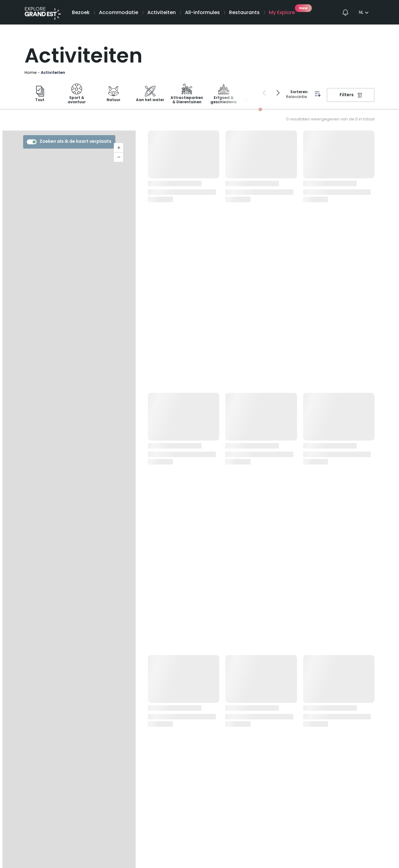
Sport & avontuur (77, 95)
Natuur (113, 95)
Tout (40, 95)
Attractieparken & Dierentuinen (187, 95)
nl (361, 13)
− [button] (119, 157)
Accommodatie (119, 13)
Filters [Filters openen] (347, 95)
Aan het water (150, 95)
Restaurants (244, 13)
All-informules (202, 13)
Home (31, 73)
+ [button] (119, 148)
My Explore (282, 13)
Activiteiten (162, 13)
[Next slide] (278, 93)
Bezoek (81, 13)
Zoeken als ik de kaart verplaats (69, 142)
